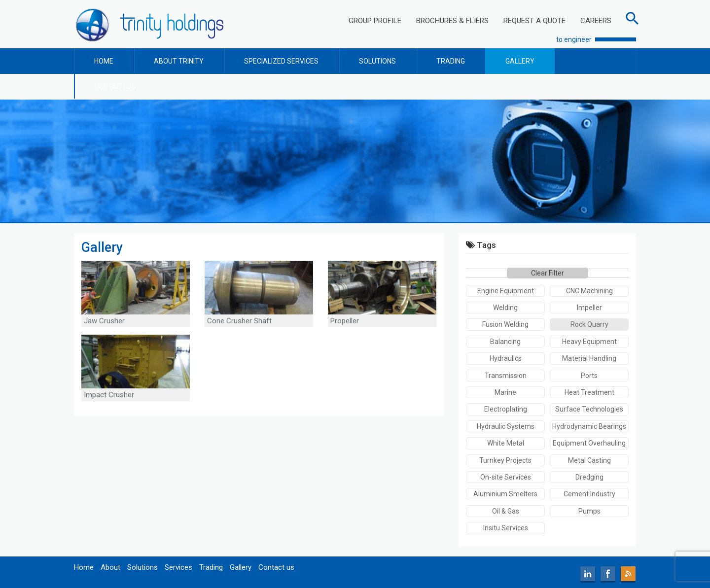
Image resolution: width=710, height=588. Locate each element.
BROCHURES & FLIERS (452, 21)
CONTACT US (115, 87)
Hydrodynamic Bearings (589, 426)
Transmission (506, 376)
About (110, 567)
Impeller (589, 308)
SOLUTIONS (377, 61)
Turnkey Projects (505, 460)
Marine (505, 392)
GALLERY (520, 61)
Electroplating (506, 409)
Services (178, 567)
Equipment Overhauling (589, 443)
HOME (104, 61)
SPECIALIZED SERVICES (281, 61)
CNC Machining (589, 291)
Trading (211, 567)
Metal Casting (589, 460)
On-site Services (506, 477)
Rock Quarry (589, 324)
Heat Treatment (589, 392)
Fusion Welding (505, 324)
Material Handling (589, 358)
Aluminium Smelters (505, 494)
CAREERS (596, 21)
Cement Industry (589, 494)
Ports (589, 376)
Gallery (241, 567)
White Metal (506, 443)
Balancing (505, 342)
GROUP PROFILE (375, 21)
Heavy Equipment (589, 342)
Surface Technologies (589, 409)
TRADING (451, 61)
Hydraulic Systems (506, 426)
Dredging (589, 477)
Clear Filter (548, 273)
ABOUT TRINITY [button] (179, 61)
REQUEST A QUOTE (534, 21)
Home (84, 567)
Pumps (589, 511)
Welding (505, 308)
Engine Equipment (506, 291)
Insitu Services (506, 528)
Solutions (142, 567)
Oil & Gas (506, 511)
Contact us (276, 567)
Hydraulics (506, 358)
